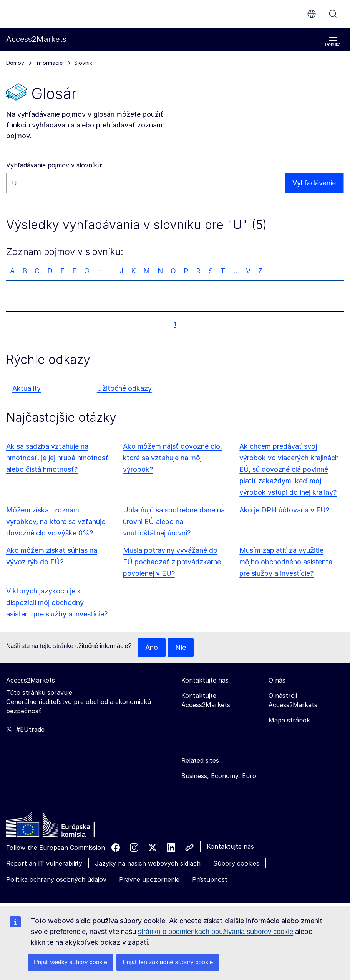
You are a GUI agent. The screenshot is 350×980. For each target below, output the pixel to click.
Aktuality (27, 388)
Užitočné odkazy (124, 388)
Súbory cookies (236, 863)
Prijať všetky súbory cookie (70, 962)
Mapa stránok (289, 720)
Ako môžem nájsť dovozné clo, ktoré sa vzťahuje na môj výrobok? (173, 458)
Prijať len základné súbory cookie (168, 962)
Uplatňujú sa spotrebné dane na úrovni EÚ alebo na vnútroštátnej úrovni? (174, 521)
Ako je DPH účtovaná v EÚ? (284, 510)
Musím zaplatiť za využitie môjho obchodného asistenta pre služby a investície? (286, 562)
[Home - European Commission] (62, 826)
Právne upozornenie (149, 879)
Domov (15, 63)
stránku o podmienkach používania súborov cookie (216, 932)
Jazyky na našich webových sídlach (148, 863)
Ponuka (333, 40)
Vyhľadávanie (333, 14)
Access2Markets (31, 680)
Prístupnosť (210, 879)
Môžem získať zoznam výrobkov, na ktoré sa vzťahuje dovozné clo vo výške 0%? (56, 521)
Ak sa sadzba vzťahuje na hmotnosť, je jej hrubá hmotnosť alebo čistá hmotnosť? (57, 458)
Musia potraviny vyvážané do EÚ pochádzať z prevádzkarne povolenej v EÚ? (172, 562)
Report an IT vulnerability (44, 863)
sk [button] (312, 14)
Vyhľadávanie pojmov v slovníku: (54, 165)
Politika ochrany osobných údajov (56, 879)
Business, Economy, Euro (219, 776)
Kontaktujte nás (230, 846)
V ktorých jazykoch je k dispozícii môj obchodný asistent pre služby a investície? (57, 602)
